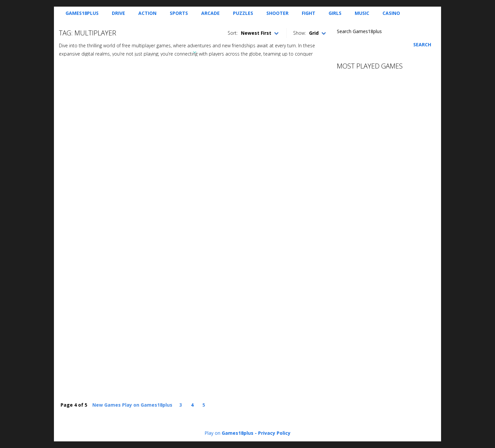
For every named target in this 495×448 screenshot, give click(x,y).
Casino (391, 13)
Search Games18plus (359, 31)
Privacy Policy (274, 433)
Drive (118, 13)
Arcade (210, 13)
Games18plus (82, 13)
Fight (309, 13)
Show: (299, 33)
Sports (179, 13)
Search (422, 45)
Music (362, 13)
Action (147, 13)
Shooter (277, 13)
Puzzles (243, 13)
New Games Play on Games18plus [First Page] (132, 405)
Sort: (233, 33)
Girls (335, 13)
